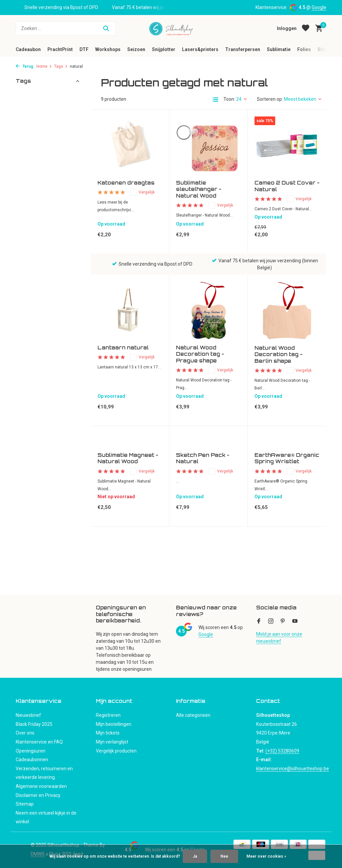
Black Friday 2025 (34, 724)
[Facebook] (259, 622)
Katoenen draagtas (126, 183)
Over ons (25, 733)
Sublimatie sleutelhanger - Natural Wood (199, 189)
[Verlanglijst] (306, 28)
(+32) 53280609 (282, 751)
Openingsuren (31, 751)
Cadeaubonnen (32, 760)
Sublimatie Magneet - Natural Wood (128, 458)
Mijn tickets (108, 733)
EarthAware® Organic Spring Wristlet (287, 458)
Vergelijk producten (116, 751)
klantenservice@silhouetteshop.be (293, 769)
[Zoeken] (66, 29)
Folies (304, 49)
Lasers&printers (200, 49)
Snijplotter (164, 49)
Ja (195, 856)
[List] (215, 99)
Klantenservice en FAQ (39, 742)
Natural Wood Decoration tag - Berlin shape (279, 354)
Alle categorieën (193, 715)
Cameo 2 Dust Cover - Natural (287, 186)
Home (44, 66)
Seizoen (136, 49)
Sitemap (25, 804)
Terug (24, 66)
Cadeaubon (28, 49)
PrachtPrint (60, 49)
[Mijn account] (287, 28)
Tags (61, 66)
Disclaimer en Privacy (38, 795)
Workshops (108, 49)
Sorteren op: (270, 99)
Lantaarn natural (123, 348)
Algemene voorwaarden (41, 786)
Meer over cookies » (266, 856)
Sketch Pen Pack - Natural (203, 458)
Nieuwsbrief (28, 715)
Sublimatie (279, 49)
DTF (84, 49)
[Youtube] (295, 622)
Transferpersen (243, 49)
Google (319, 7)
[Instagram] (271, 622)
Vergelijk (142, 192)
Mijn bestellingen (114, 724)
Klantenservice (271, 7)
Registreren (108, 715)
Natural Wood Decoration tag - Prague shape (200, 354)
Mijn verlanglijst (112, 742)
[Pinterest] (283, 622)
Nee (224, 856)
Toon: (229, 99)
